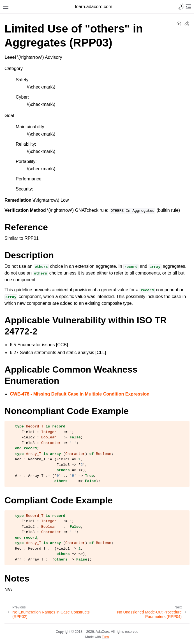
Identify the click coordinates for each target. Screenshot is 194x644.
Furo (105, 637)
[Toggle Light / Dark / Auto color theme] (182, 7)
